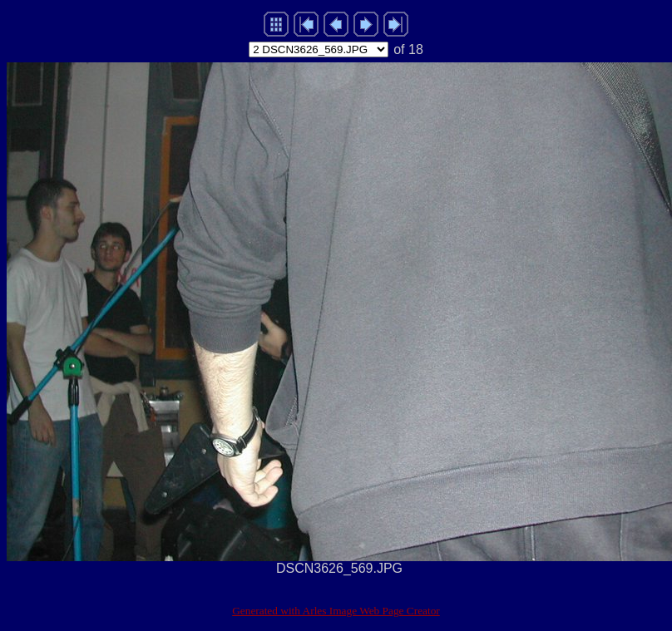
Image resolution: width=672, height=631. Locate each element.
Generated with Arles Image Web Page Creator (336, 611)
